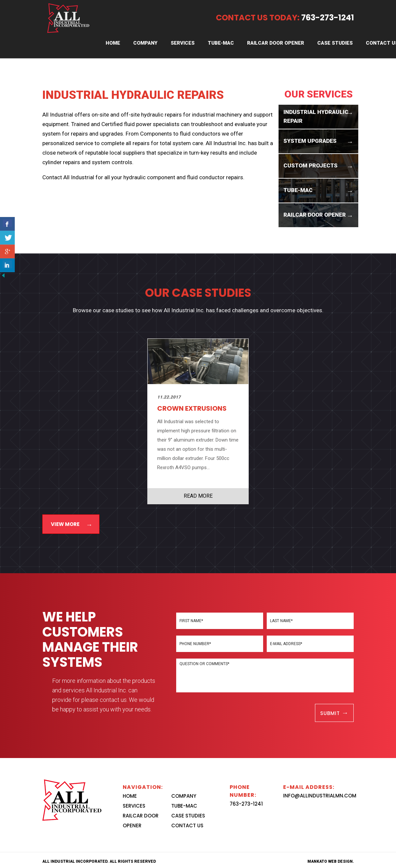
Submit (331, 713)
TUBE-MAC (221, 43)
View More (65, 524)
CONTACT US (187, 825)
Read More (198, 496)
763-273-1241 (246, 804)
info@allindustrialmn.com (320, 796)
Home (113, 43)
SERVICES (183, 43)
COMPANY (145, 43)
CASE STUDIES (335, 43)
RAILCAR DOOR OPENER (276, 43)
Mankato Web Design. (331, 862)
